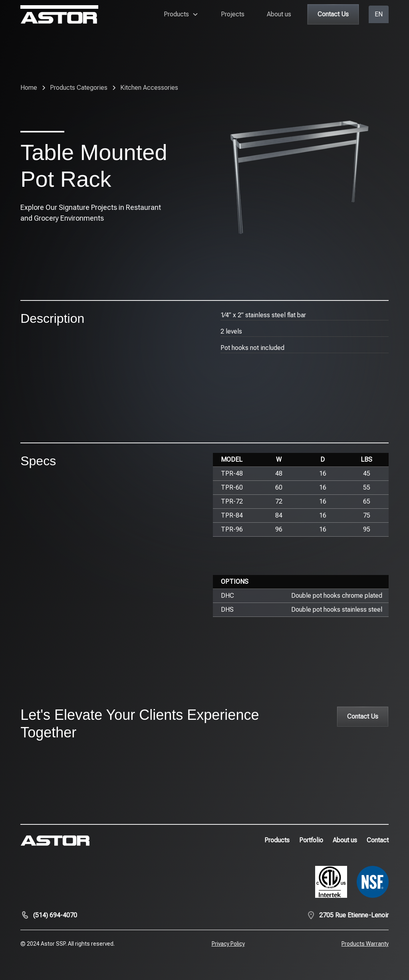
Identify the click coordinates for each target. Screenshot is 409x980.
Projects (233, 14)
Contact (378, 840)
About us (279, 14)
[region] (301, 495)
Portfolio (311, 840)
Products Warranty (365, 944)
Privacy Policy (228, 944)
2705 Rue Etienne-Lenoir (354, 915)
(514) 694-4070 (55, 915)
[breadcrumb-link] (149, 88)
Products (277, 840)
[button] (181, 14)
